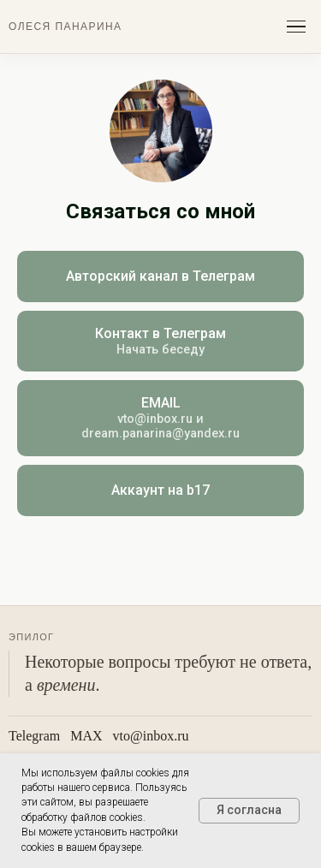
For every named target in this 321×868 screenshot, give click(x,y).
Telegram (34, 736)
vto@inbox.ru (151, 736)
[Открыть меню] (296, 27)
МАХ (86, 736)
